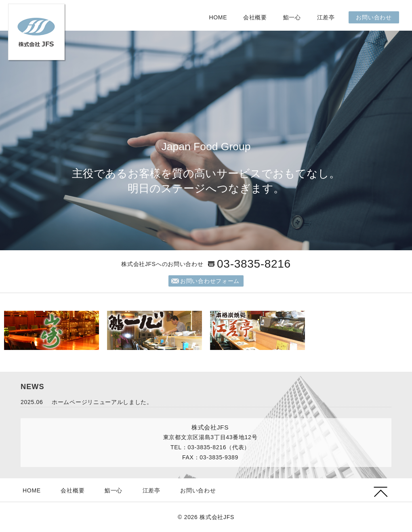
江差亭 (326, 17)
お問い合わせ (374, 17)
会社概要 (255, 17)
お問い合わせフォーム (210, 281)
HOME (218, 17)
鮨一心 (292, 17)
